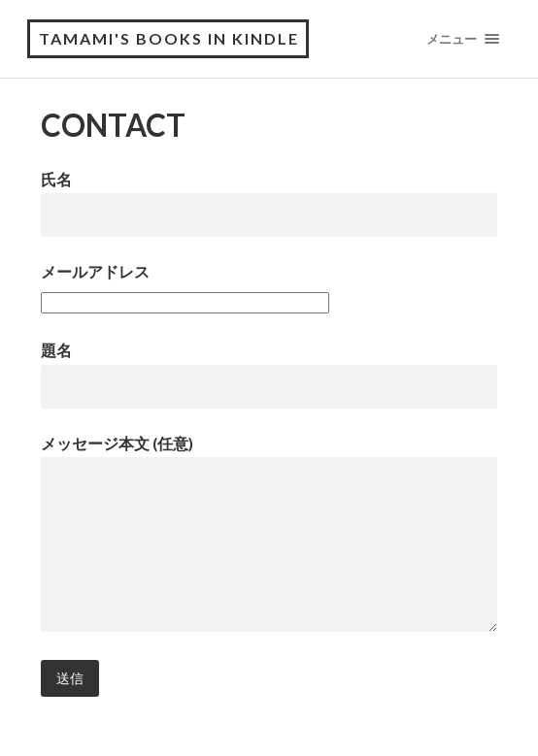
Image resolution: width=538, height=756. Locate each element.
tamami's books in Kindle (169, 38)
